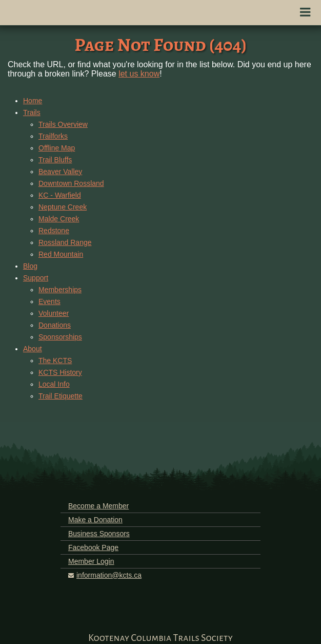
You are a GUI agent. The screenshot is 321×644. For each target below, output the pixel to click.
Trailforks (53, 136)
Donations (55, 325)
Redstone (54, 231)
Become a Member (98, 506)
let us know (139, 74)
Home (33, 101)
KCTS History (60, 372)
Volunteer (54, 313)
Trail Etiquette (61, 396)
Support (36, 278)
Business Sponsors (99, 534)
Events (49, 301)
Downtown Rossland (71, 183)
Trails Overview (63, 124)
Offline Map (57, 148)
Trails (32, 112)
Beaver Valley (60, 172)
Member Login (91, 561)
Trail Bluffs (55, 160)
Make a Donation (95, 520)
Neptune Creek (63, 207)
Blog (30, 266)
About (33, 349)
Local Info (54, 384)
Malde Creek (59, 219)
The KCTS (55, 361)
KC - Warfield (60, 195)
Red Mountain (61, 254)
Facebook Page (93, 547)
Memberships (60, 290)
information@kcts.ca (109, 575)
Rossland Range (65, 242)
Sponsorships (60, 337)
